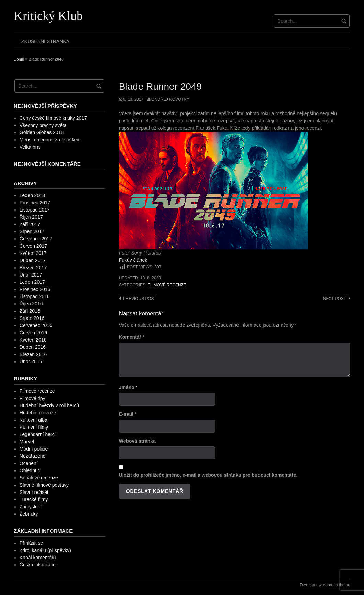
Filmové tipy (32, 398)
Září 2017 (30, 224)
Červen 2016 (33, 333)
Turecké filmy (34, 499)
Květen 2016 (33, 340)
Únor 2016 (31, 361)
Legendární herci (38, 434)
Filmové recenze (167, 285)
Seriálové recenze (39, 478)
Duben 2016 (33, 347)
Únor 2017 (31, 275)
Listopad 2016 (35, 296)
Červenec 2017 (36, 239)
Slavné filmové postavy (44, 485)
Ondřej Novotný (170, 99)
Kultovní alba (34, 420)
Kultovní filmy (34, 427)
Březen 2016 (33, 354)
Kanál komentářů (38, 558)
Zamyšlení (31, 507)
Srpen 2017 (32, 231)
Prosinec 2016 (35, 289)
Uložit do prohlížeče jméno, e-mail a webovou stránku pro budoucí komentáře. (208, 475)
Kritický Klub (48, 16)
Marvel (27, 442)
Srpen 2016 (32, 318)
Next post (335, 299)
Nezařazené (33, 456)
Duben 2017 (33, 260)
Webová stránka (137, 441)
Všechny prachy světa (43, 125)
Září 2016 (30, 311)
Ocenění (29, 463)
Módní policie (34, 449)
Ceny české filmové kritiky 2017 (53, 118)
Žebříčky (29, 514)
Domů (19, 59)
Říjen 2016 (31, 304)
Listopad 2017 (35, 210)
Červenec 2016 (36, 325)
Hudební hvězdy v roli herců (49, 405)
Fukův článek (133, 260)
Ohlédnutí (30, 470)
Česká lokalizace (38, 565)
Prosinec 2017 (35, 203)
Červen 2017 (33, 246)
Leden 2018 (32, 195)
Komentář (132, 337)
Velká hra (30, 147)
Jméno (128, 387)
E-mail (128, 414)
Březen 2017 (33, 268)
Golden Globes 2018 (42, 132)
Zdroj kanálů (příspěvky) (45, 550)
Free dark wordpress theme (325, 585)
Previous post (140, 299)
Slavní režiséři (35, 492)
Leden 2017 (32, 282)
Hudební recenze (38, 413)
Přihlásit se (31, 543)
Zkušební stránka (45, 41)
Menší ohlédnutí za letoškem (50, 140)
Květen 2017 (33, 253)
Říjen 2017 (31, 217)
